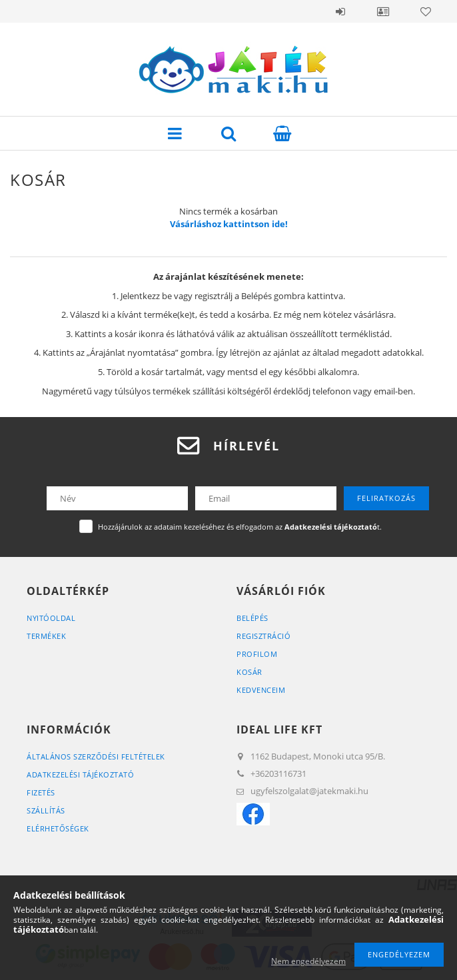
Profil (383, 11)
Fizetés (41, 792)
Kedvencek (426, 11)
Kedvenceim (261, 690)
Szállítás (46, 810)
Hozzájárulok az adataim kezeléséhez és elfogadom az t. (240, 527)
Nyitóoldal (51, 618)
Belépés (340, 11)
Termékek (46, 636)
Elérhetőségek (58, 828)
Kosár (249, 672)
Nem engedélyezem (308, 961)
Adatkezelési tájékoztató (80, 774)
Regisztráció (263, 636)
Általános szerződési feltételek (96, 756)
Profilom (257, 654)
